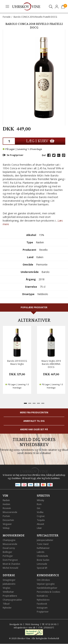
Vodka (40, 512)
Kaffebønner (43, 548)
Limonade (42, 564)
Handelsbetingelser (47, 588)
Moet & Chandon (11, 564)
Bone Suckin (43, 560)
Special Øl (42, 568)
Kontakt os (42, 596)
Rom (39, 504)
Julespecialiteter (45, 540)
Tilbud (6, 604)
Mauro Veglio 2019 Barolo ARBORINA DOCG (51, 364)
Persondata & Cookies (49, 592)
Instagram (42, 608)
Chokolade (42, 556)
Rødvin (6, 500)
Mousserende (10, 512)
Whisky (40, 500)
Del (44, 155)
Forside (7, 17)
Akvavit (40, 524)
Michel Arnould (10, 568)
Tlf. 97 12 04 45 (49, 624)
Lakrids (41, 552)
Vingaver (7, 524)
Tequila (41, 520)
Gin (39, 508)
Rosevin (7, 508)
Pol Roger (8, 556)
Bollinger (7, 552)
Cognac (41, 516)
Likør (39, 528)
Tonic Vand (43, 544)
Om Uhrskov (43, 580)
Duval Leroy (9, 548)
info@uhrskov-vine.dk (25, 628)
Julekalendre (9, 584)
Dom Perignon (10, 560)
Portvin (6, 516)
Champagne (9, 540)
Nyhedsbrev (43, 600)
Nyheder (7, 608)
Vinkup (6, 528)
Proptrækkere (10, 596)
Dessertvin (8, 520)
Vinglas (7, 588)
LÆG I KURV (40, 141)
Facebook (42, 604)
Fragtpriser (43, 612)
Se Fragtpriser (13, 155)
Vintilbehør (8, 592)
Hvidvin (6, 504)
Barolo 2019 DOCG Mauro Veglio (17, 362)
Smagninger (9, 580)
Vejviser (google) (46, 584)
